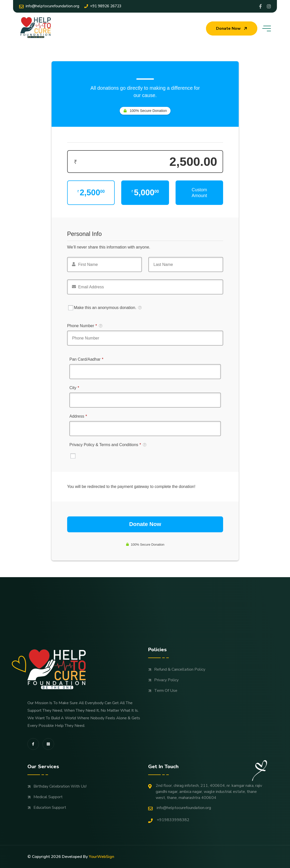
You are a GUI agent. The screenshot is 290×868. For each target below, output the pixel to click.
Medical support (48, 797)
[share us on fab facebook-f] (33, 744)
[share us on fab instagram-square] (48, 744)
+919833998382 (169, 820)
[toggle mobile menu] (267, 28)
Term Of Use (166, 691)
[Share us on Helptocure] (269, 6)
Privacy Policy (166, 680)
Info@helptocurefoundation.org (49, 6)
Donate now (232, 28)
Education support (50, 808)
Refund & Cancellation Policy (180, 669)
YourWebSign (101, 857)
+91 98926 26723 (103, 6)
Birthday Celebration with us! (60, 786)
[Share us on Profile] (260, 6)
